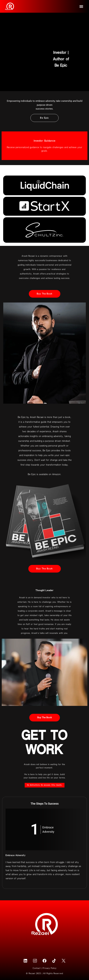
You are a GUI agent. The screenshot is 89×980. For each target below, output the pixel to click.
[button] (81, 6)
